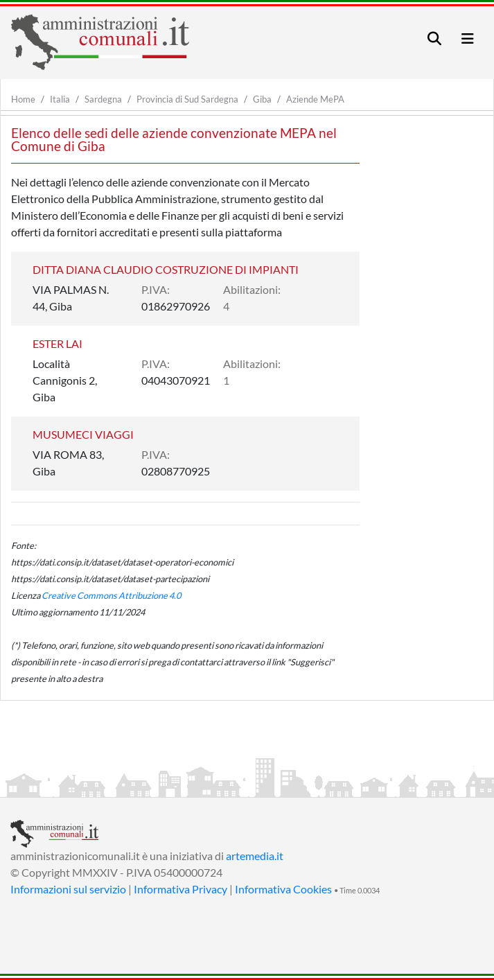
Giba (262, 99)
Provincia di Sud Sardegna (187, 99)
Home (23, 99)
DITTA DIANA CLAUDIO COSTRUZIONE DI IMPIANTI (166, 269)
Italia (60, 99)
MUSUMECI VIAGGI (83, 434)
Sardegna (103, 99)
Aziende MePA (315, 99)
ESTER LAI (58, 343)
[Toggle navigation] (434, 38)
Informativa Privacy (180, 889)
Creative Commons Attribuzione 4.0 (111, 595)
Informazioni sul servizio (68, 889)
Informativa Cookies (283, 889)
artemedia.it (255, 856)
